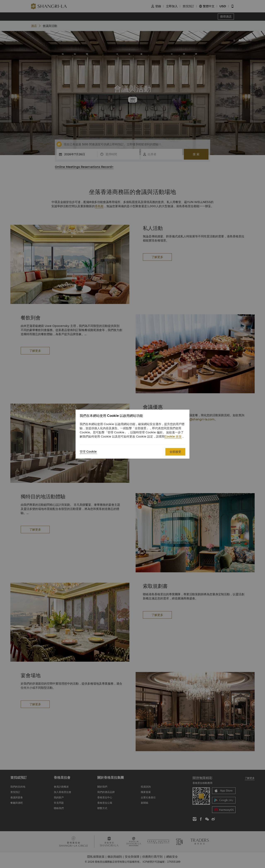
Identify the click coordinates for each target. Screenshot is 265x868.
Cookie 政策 (173, 436)
